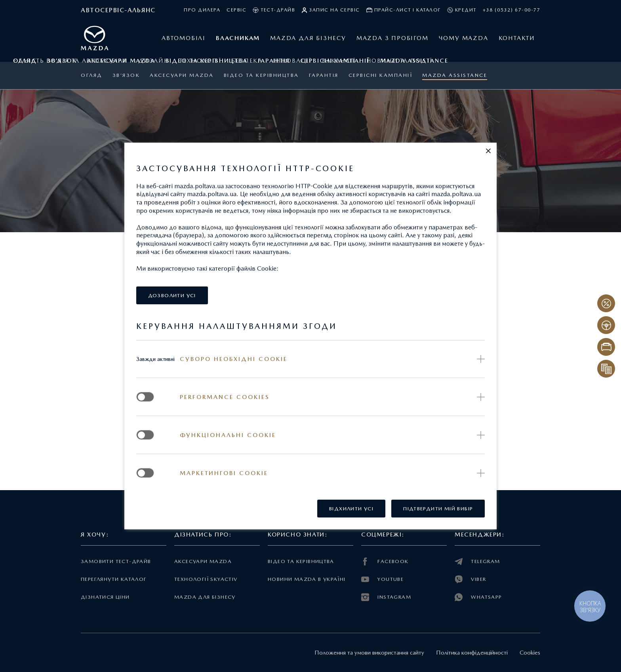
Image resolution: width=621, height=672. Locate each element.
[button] (488, 151)
